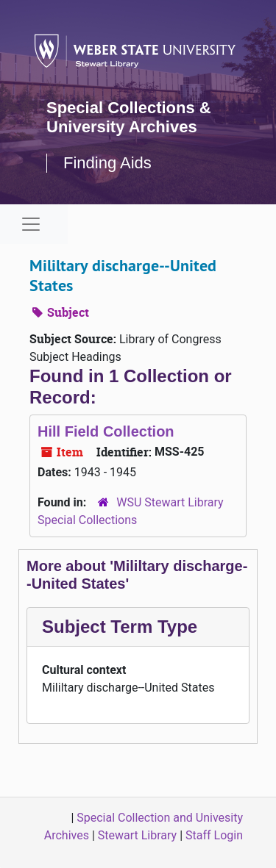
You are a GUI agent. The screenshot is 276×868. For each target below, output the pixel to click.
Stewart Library (137, 835)
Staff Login (214, 835)
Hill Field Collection (106, 431)
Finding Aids (107, 163)
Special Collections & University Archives (129, 117)
